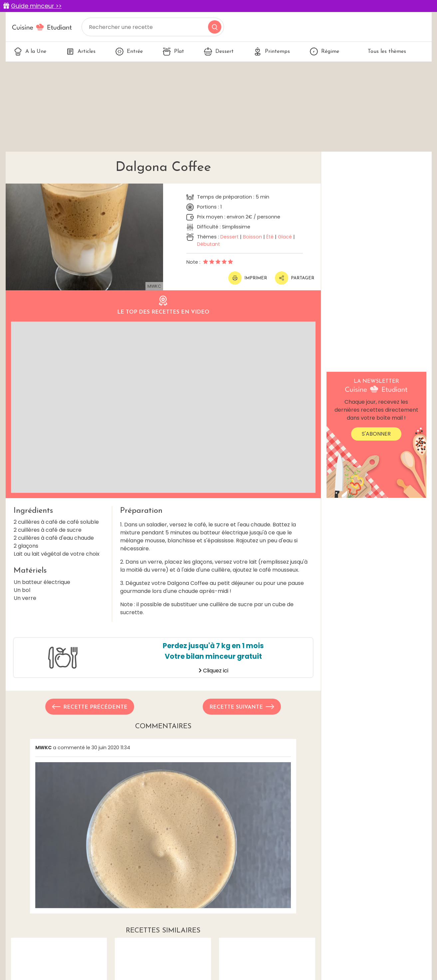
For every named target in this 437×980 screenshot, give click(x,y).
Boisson (252, 237)
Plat (173, 52)
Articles (81, 52)
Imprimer (248, 278)
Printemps (272, 52)
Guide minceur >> (36, 6)
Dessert (219, 52)
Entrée (129, 52)
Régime (325, 52)
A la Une (30, 52)
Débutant (209, 244)
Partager (295, 278)
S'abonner (376, 434)
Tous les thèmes (383, 52)
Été (270, 237)
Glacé (285, 237)
